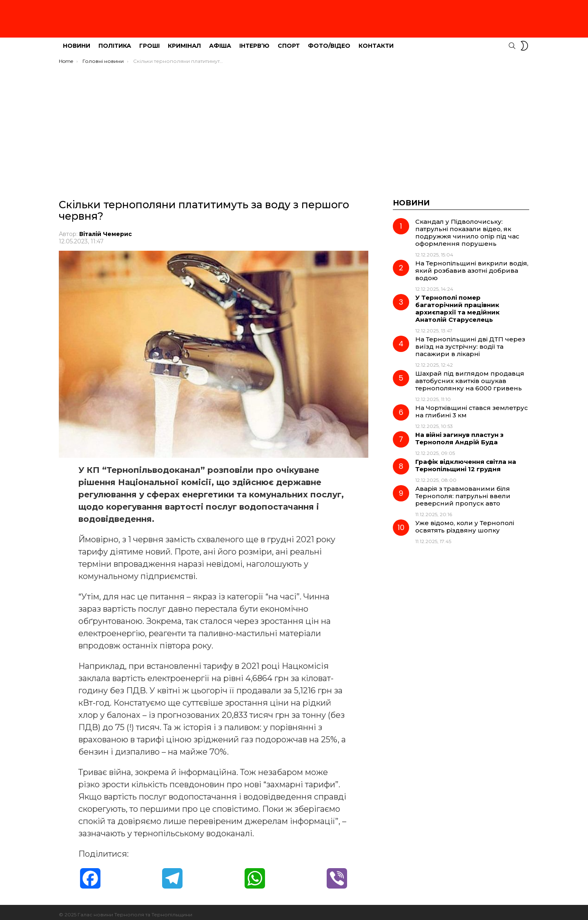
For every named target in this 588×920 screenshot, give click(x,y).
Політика (115, 41)
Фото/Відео (329, 41)
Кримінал (184, 41)
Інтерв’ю (254, 41)
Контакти (376, 41)
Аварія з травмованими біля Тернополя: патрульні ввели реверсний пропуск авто (463, 491)
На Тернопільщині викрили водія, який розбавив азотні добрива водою (472, 266)
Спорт (289, 41)
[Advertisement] (294, 121)
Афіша (220, 41)
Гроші (149, 41)
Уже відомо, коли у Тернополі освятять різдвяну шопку (465, 522)
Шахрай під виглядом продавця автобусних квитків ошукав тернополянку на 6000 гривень (470, 376)
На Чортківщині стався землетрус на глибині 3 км (472, 407)
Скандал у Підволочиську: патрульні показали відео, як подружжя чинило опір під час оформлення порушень (467, 228)
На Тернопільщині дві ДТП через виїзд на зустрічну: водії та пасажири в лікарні (470, 342)
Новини (77, 41)
